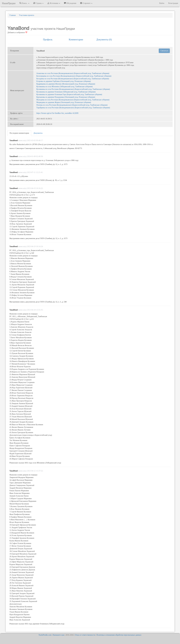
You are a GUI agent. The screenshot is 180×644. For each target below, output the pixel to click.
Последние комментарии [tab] (19, 133)
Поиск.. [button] (24, 3)
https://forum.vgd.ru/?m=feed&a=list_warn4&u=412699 (57, 113)
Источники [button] (54, 3)
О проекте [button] (86, 3)
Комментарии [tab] (76, 39)
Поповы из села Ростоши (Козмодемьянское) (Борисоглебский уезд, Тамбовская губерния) (72, 105)
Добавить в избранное (17, 32)
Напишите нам (59, 635)
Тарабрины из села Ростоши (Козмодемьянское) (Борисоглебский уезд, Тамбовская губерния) (73, 108)
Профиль (48, 39)
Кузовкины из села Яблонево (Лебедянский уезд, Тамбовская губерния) (65, 87)
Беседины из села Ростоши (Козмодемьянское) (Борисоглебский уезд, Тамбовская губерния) (73, 79)
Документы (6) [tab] (104, 39)
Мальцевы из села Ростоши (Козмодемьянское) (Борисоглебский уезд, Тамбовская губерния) (73, 100)
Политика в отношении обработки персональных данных (119, 635)
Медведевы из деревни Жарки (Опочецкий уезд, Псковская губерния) (64, 102)
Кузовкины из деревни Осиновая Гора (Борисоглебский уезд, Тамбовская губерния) (69, 94)
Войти (162, 3)
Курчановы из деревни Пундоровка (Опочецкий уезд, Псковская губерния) (66, 97)
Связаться (164, 51)
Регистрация (173, 3)
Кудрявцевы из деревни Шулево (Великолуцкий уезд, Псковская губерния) (66, 84)
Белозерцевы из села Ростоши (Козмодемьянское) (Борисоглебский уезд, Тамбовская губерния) (74, 76)
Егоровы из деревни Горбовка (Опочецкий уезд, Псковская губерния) (64, 81)
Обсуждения (70, 3)
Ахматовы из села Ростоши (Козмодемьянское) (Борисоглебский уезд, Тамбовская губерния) (73, 73)
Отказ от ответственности (85, 635)
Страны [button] (38, 3)
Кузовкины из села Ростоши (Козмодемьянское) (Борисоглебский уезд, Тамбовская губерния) (73, 89)
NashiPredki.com (45, 635)
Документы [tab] (38, 133)
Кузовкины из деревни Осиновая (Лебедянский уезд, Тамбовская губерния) (66, 92)
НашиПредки (9, 3)
